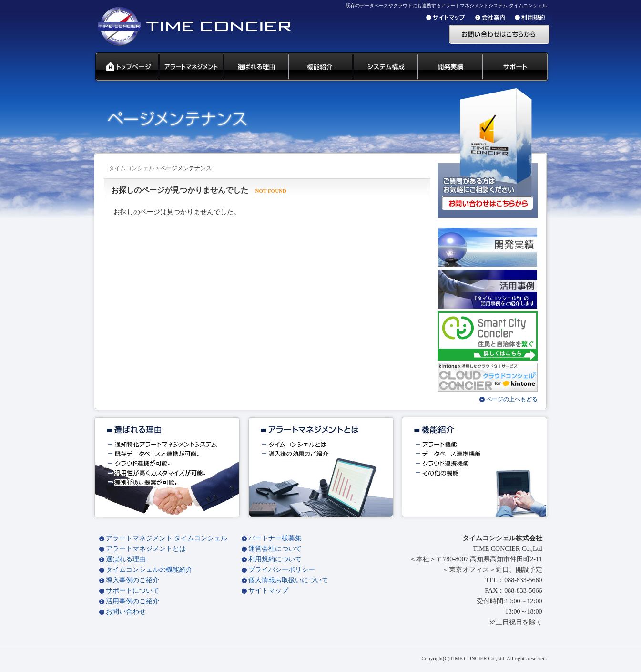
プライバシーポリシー (282, 570)
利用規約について (275, 559)
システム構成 (385, 67)
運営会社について (275, 549)
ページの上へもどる (512, 399)
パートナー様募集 (275, 538)
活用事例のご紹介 (132, 601)
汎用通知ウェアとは (191, 67)
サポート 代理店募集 (517, 67)
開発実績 (449, 67)
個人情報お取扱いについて (288, 580)
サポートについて (132, 591)
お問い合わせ (126, 612)
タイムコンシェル (132, 168)
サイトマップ (268, 591)
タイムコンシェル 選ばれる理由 (255, 67)
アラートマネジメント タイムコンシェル (167, 538)
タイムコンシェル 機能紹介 (320, 67)
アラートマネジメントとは (146, 549)
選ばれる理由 (126, 559)
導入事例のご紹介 (132, 580)
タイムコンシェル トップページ (123, 67)
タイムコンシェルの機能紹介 (149, 570)
